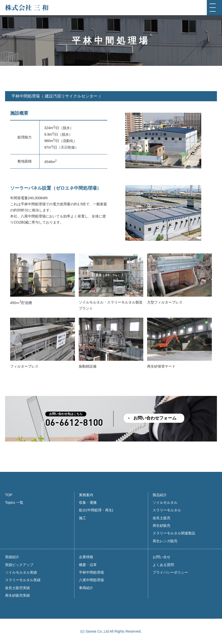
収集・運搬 (88, 502)
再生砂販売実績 (17, 595)
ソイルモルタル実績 (21, 572)
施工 (83, 518)
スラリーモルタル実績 (23, 580)
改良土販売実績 (17, 588)
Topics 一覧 (14, 502)
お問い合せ (162, 557)
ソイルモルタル (165, 502)
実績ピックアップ (19, 565)
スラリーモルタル (167, 510)
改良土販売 (162, 518)
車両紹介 (86, 588)
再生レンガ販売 (165, 541)
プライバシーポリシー (170, 572)
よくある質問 (163, 565)
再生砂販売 (162, 526)
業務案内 (86, 495)
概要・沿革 (88, 565)
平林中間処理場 (91, 572)
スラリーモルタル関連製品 (174, 533)
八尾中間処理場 (91, 580)
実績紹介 (12, 557)
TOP (9, 495)
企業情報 (86, 557)
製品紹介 (160, 495)
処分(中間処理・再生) (96, 510)
